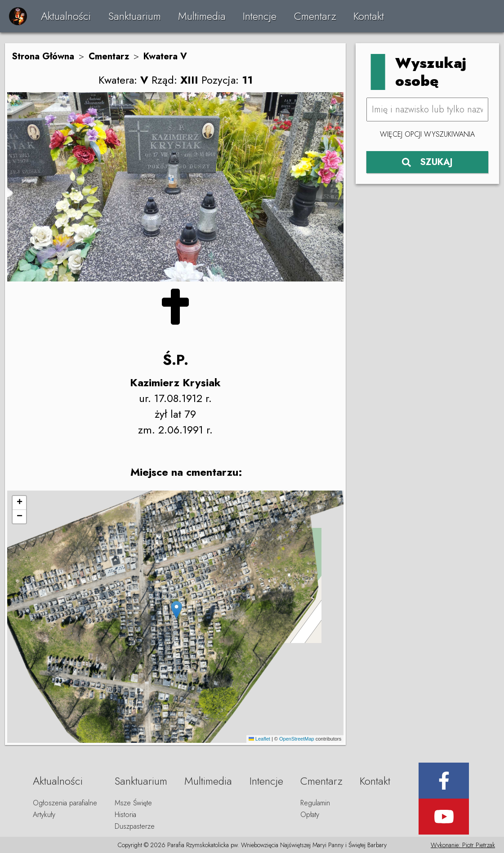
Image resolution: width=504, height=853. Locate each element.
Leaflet (259, 739)
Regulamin (315, 803)
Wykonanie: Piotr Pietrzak (463, 845)
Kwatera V (165, 56)
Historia (125, 815)
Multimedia (202, 16)
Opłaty (310, 815)
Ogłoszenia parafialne (65, 803)
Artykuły (44, 815)
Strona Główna (43, 56)
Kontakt (369, 16)
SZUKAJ (427, 162)
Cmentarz (315, 16)
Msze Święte (133, 803)
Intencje (260, 16)
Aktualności (66, 16)
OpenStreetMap (297, 739)
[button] (176, 610)
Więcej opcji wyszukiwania (427, 134)
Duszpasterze (135, 826)
